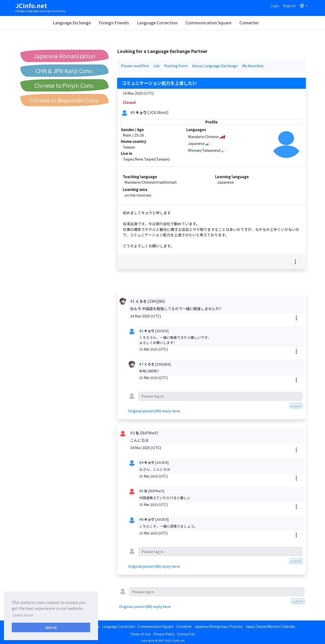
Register (289, 6)
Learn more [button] (23, 615)
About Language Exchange (215, 66)
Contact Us (186, 634)
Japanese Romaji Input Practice (219, 626)
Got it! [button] (51, 627)
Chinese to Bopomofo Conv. (64, 100)
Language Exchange (78, 23)
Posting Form (176, 66)
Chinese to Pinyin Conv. (65, 85)
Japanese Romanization (64, 56)
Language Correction (164, 23)
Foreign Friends (120, 23)
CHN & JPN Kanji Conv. (65, 71)
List (157, 66)
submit (296, 406)
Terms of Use (141, 634)
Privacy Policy (164, 634)
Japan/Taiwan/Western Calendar (270, 626)
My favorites (253, 66)
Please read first (135, 66)
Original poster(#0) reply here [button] (154, 411)
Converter (256, 23)
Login (275, 6)
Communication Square (215, 23)
